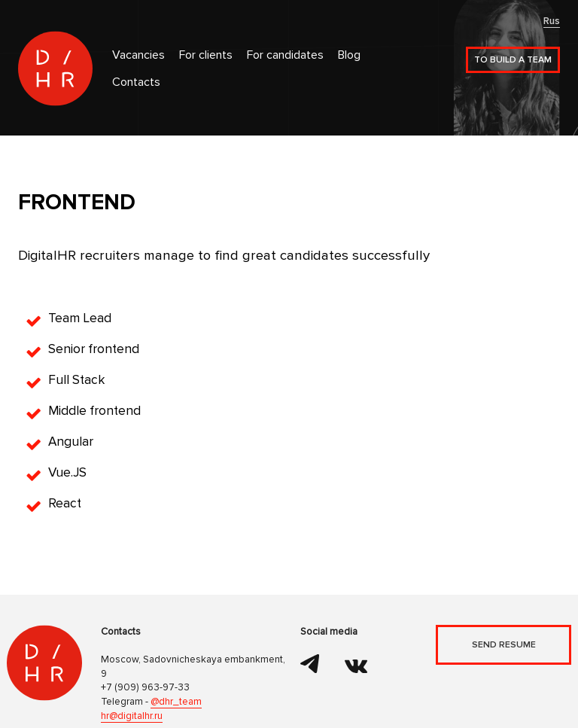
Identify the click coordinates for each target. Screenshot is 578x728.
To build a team (513, 60)
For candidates (285, 55)
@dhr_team (176, 702)
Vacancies (138, 55)
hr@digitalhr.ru (132, 716)
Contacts (136, 82)
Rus (552, 21)
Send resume (504, 645)
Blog (349, 55)
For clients (206, 55)
